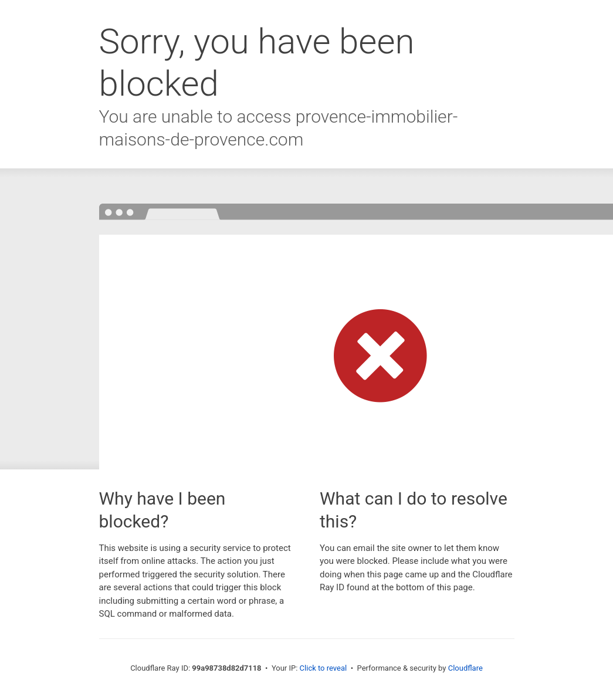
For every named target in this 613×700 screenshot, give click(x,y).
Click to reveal (324, 668)
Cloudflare (465, 668)
